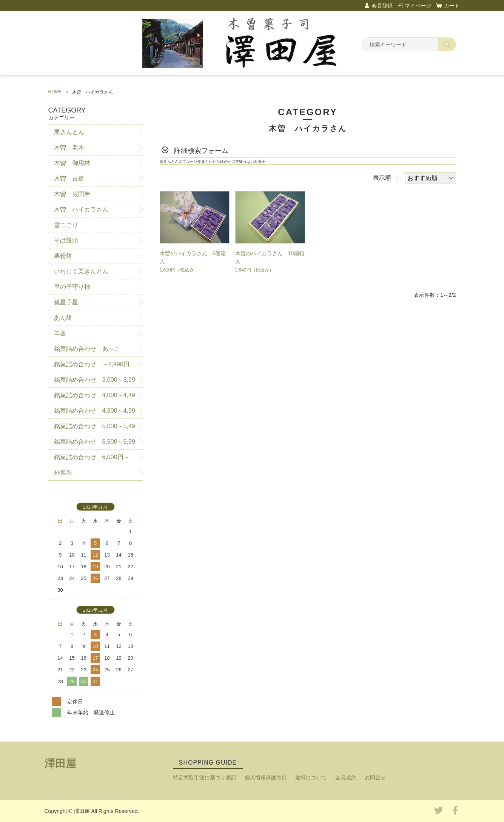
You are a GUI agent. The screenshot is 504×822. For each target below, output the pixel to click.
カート (452, 6)
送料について (311, 777)
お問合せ (375, 777)
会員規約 (346, 777)
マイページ (418, 6)
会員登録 (382, 6)
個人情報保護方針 (266, 777)
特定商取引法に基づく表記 (205, 777)
